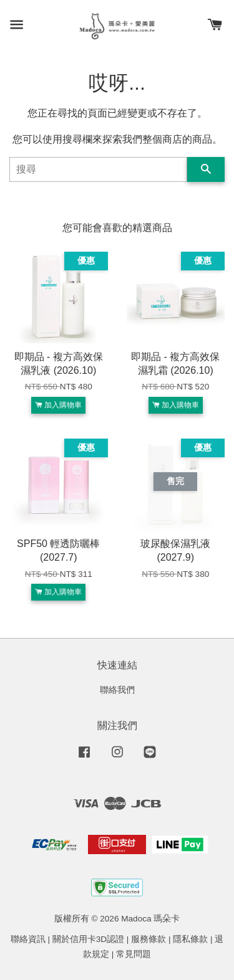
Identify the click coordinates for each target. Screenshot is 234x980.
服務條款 (149, 939)
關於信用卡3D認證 (88, 939)
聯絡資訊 (28, 939)
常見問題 (134, 954)
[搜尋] (98, 169)
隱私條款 (190, 939)
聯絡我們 (117, 690)
